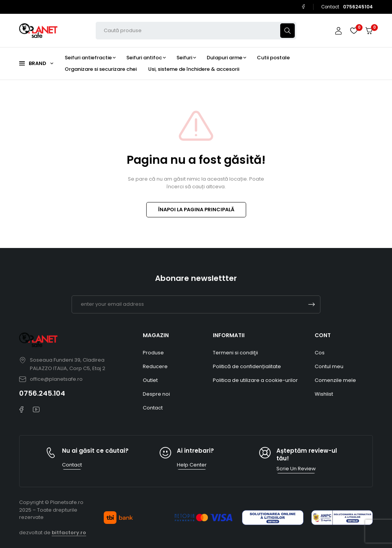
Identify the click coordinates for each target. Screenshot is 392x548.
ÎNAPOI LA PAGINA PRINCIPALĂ (196, 210)
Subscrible (312, 304)
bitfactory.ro (69, 533)
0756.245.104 (42, 393)
